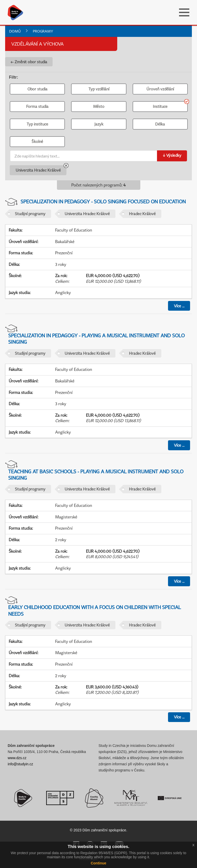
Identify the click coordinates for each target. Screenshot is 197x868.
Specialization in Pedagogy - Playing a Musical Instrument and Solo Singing (96, 339)
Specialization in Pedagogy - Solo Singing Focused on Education (103, 201)
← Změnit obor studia (29, 62)
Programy (43, 31)
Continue (99, 863)
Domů (15, 31)
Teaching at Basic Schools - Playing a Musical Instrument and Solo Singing (96, 475)
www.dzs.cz (17, 758)
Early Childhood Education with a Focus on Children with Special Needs (95, 610)
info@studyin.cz (20, 764)
